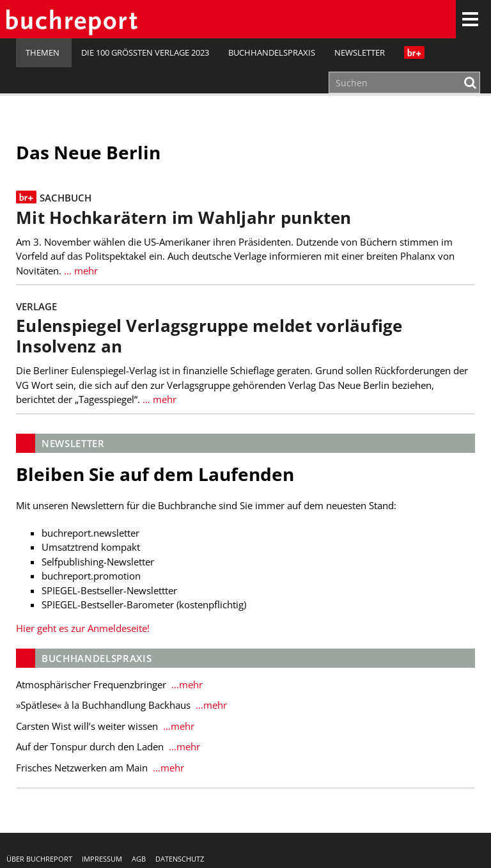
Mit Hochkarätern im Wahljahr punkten (184, 218)
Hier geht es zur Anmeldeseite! (83, 628)
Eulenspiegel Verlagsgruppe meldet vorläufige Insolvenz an (209, 336)
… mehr (80, 271)
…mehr (186, 684)
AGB (139, 859)
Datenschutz (180, 859)
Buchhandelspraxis (272, 52)
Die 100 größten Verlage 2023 (145, 52)
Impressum (102, 859)
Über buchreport (39, 859)
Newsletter (360, 52)
